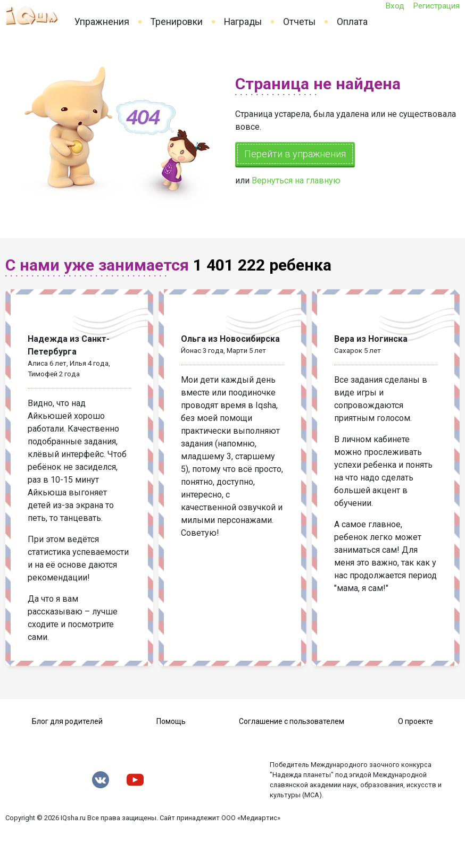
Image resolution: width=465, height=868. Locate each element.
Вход (395, 6)
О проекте (416, 721)
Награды (243, 22)
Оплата (352, 22)
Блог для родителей (67, 721)
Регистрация (436, 6)
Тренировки (177, 22)
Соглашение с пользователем (292, 721)
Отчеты (299, 22)
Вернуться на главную (296, 180)
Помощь (171, 721)
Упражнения (102, 22)
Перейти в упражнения (295, 154)
